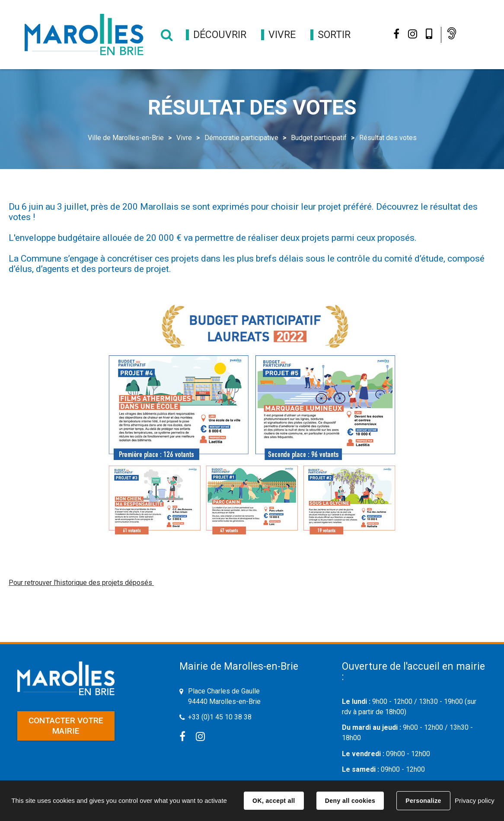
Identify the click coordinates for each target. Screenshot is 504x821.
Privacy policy (475, 800)
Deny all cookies (350, 801)
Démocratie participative (241, 138)
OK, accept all (274, 801)
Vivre (184, 138)
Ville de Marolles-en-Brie (126, 138)
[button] (220, 35)
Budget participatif (319, 138)
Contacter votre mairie (66, 726)
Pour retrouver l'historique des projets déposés (81, 583)
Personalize (423, 801)
